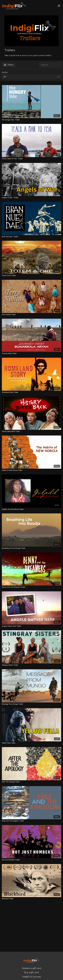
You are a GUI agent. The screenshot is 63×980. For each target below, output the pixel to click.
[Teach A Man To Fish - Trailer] (31, 159)
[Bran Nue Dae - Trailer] (31, 237)
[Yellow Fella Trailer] (31, 743)
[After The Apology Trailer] (31, 782)
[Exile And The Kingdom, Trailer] (31, 821)
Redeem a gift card (31, 968)
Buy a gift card (31, 972)
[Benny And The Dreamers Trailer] (31, 587)
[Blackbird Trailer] (31, 899)
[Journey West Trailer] (31, 353)
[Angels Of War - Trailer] (31, 198)
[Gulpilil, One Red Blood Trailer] (31, 509)
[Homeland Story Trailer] (31, 392)
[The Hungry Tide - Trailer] (31, 120)
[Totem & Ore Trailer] (31, 276)
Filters (9, 65)
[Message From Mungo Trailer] (31, 704)
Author (5, 72)
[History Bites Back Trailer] (31, 431)
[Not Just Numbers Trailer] (31, 860)
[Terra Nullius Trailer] (31, 315)
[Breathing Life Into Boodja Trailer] (31, 548)
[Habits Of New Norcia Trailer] (31, 470)
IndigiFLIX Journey (32, 977)
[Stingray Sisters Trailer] (31, 665)
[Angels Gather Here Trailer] (31, 626)
